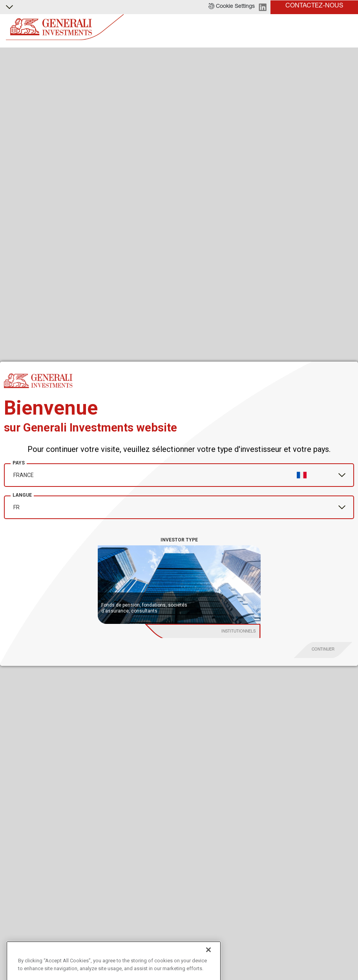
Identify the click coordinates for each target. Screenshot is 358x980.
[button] (232, 7)
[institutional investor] (211, 632)
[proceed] (323, 650)
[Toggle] (347, 27)
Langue (22, 495)
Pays (19, 463)
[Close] (208, 970)
